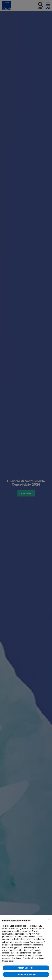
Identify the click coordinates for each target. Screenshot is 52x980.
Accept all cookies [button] (26, 968)
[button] (48, 919)
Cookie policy (8, 961)
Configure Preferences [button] (26, 974)
